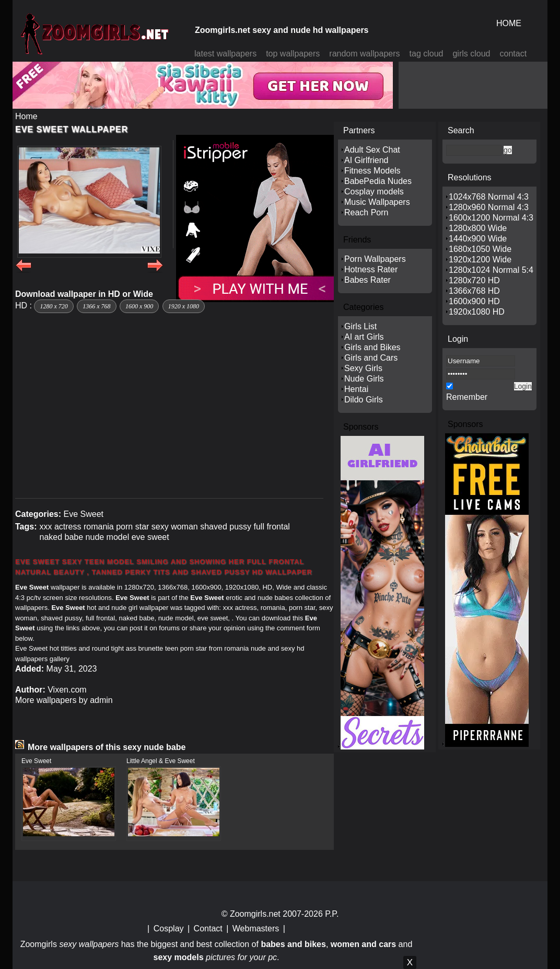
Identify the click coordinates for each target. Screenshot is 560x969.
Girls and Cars (371, 358)
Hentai (356, 389)
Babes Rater (367, 280)
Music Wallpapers (377, 202)
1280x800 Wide (478, 228)
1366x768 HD (474, 291)
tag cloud (427, 54)
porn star (132, 527)
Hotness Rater (371, 269)
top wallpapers (293, 54)
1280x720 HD (474, 280)
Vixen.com (67, 690)
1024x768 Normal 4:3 (489, 197)
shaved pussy (226, 527)
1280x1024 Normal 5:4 (491, 270)
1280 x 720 (54, 306)
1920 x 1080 (184, 306)
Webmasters (256, 928)
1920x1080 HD (477, 312)
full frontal (271, 527)
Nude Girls (364, 379)
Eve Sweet (83, 514)
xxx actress (60, 527)
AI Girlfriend (366, 160)
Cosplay (169, 928)
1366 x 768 (96, 306)
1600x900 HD (474, 301)
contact (514, 54)
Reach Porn (366, 212)
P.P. (332, 914)
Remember (467, 397)
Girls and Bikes (372, 347)
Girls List (360, 326)
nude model (108, 537)
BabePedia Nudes (378, 181)
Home (26, 116)
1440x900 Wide (478, 239)
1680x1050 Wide (480, 249)
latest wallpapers (225, 54)
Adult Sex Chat (372, 150)
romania (99, 527)
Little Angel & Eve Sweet (161, 761)
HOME (509, 23)
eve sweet (150, 537)
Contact (208, 928)
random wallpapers (364, 54)
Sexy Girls (363, 368)
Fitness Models (372, 171)
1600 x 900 (139, 306)
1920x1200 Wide (480, 259)
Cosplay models (374, 192)
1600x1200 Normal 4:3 (491, 218)
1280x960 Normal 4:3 (489, 207)
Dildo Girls (364, 400)
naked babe (61, 537)
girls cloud (471, 54)
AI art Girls (364, 337)
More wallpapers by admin (64, 700)
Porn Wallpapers (375, 259)
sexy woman (175, 527)
